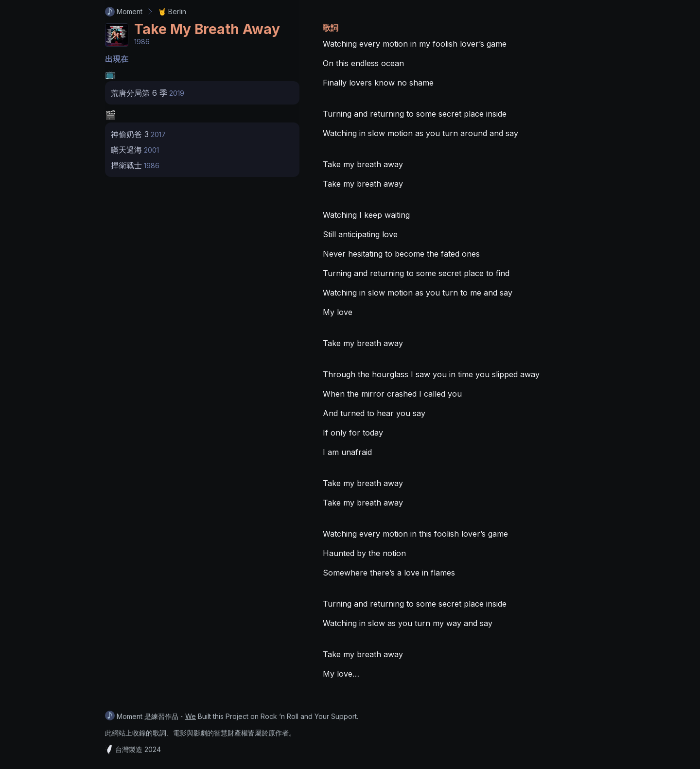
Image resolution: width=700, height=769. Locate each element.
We (191, 716)
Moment (124, 12)
